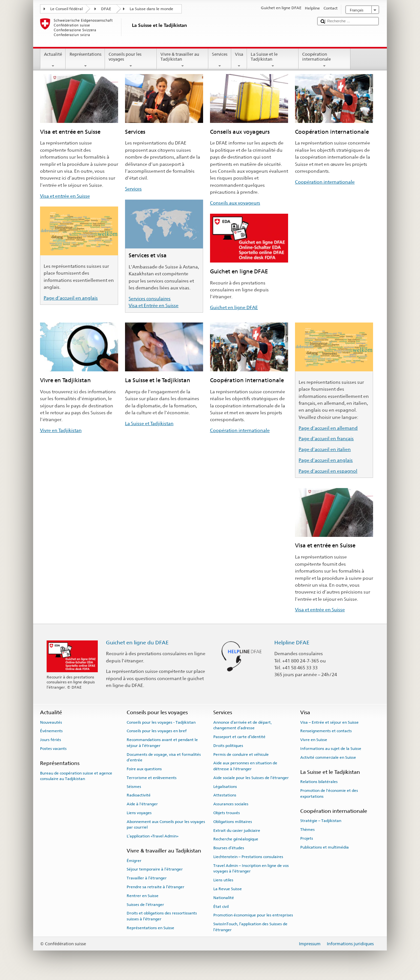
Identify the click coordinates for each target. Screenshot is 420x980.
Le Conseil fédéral (66, 9)
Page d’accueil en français (326, 438)
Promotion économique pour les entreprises (253, 915)
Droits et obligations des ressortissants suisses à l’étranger (162, 916)
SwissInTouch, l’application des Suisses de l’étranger (250, 927)
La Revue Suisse (228, 889)
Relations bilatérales (319, 782)
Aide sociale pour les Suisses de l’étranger (251, 778)
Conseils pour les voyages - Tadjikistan (161, 722)
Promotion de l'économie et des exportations (329, 793)
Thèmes (307, 830)
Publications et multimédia (325, 847)
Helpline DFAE (292, 643)
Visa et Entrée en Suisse (154, 305)
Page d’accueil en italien (325, 449)
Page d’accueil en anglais (71, 298)
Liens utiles (223, 880)
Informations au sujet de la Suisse (331, 749)
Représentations (85, 60)
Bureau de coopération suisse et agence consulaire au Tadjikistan (76, 776)
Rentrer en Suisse (143, 896)
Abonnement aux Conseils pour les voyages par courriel (166, 824)
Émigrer (134, 860)
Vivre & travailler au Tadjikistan (183, 60)
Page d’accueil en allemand (328, 428)
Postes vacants (53, 749)
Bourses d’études (229, 848)
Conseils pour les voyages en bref (157, 731)
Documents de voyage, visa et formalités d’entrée (164, 757)
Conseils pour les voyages (131, 60)
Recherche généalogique (236, 839)
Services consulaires (150, 298)
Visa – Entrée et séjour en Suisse (329, 722)
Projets (307, 838)
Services (220, 60)
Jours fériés (51, 740)
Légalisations (225, 786)
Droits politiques (228, 746)
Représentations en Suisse (150, 928)
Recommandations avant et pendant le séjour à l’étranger (162, 743)
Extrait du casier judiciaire (237, 830)
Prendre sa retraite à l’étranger (156, 887)
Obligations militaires (233, 822)
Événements (51, 731)
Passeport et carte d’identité (239, 737)
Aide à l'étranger (142, 804)
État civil (221, 906)
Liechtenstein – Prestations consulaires (248, 857)
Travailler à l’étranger (147, 878)
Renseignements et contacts (326, 731)
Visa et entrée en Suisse (65, 196)
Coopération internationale (325, 60)
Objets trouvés (227, 813)
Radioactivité (139, 795)
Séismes (134, 786)
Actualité (53, 60)
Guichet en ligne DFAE (234, 307)
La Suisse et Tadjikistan (149, 423)
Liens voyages (139, 813)
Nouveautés (51, 722)
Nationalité (224, 898)
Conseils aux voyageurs (235, 203)
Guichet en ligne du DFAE (137, 643)
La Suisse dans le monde (151, 9)
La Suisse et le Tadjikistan (273, 60)
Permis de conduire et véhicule (241, 754)
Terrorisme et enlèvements (152, 778)
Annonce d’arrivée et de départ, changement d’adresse (242, 725)
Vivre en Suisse (314, 740)
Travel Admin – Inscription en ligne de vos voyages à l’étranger (251, 868)
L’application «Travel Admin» (153, 836)
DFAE (106, 9)
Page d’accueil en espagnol (328, 471)
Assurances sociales (231, 804)
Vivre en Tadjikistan (61, 430)
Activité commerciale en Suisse (328, 757)
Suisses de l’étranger (145, 904)
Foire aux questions (144, 769)
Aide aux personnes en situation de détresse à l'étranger (245, 766)
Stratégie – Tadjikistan (321, 821)
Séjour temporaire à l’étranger (155, 869)
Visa (239, 60)
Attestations (225, 795)
